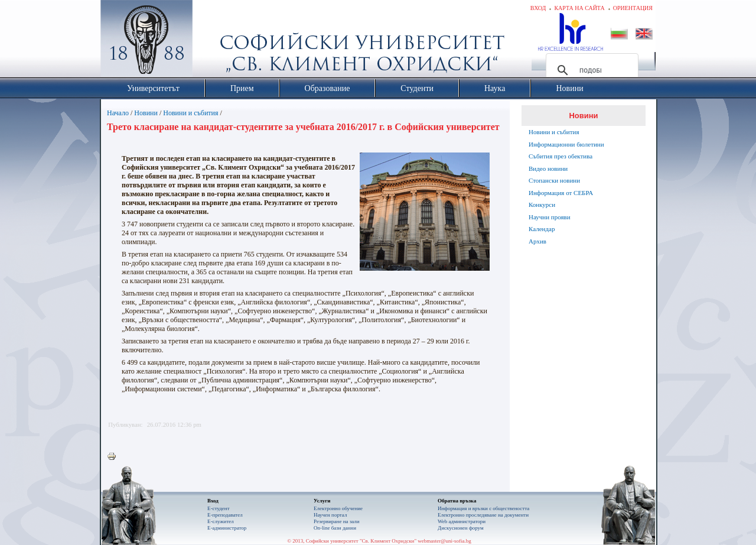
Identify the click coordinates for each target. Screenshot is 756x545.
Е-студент (219, 508)
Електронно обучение (338, 508)
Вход (538, 8)
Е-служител (221, 521)
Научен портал (330, 515)
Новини (146, 113)
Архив (537, 241)
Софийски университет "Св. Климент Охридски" (213, 41)
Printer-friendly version (115, 457)
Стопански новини (554, 180)
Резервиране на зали (337, 521)
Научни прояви (550, 217)
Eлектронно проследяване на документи (483, 515)
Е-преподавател (225, 515)
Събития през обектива (561, 156)
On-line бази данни (335, 528)
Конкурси (542, 205)
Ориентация (633, 8)
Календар (542, 229)
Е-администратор (227, 528)
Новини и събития (190, 113)
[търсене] (590, 70)
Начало (118, 113)
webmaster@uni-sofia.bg (444, 541)
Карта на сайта (579, 8)
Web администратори (462, 521)
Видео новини (548, 168)
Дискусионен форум (461, 528)
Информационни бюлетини (566, 144)
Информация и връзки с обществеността (483, 508)
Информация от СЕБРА (561, 193)
